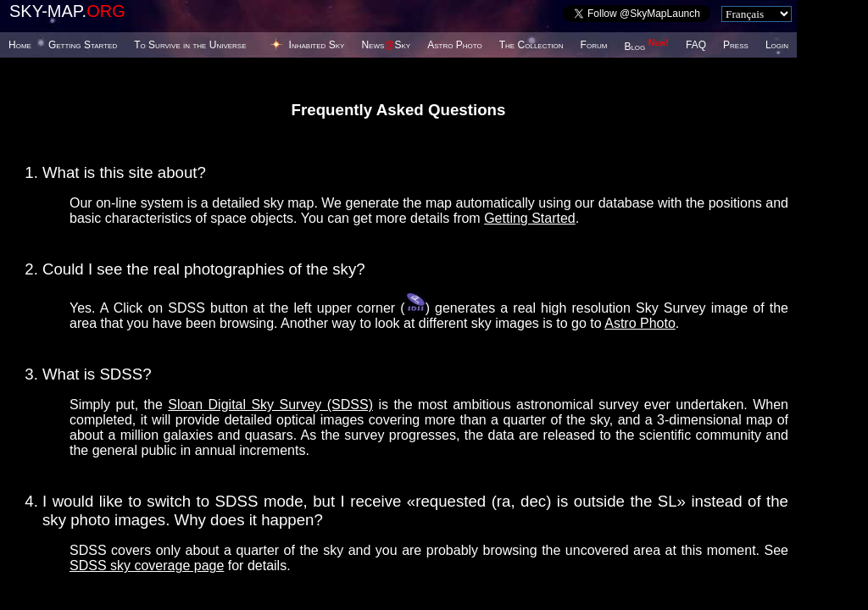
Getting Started (83, 45)
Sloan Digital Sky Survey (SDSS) (270, 405)
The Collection (531, 45)
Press (736, 45)
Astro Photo (455, 45)
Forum (594, 45)
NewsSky (386, 45)
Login (777, 45)
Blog (646, 47)
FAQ (696, 45)
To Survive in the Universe (190, 45)
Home (20, 45)
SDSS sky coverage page (147, 566)
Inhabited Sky (317, 45)
